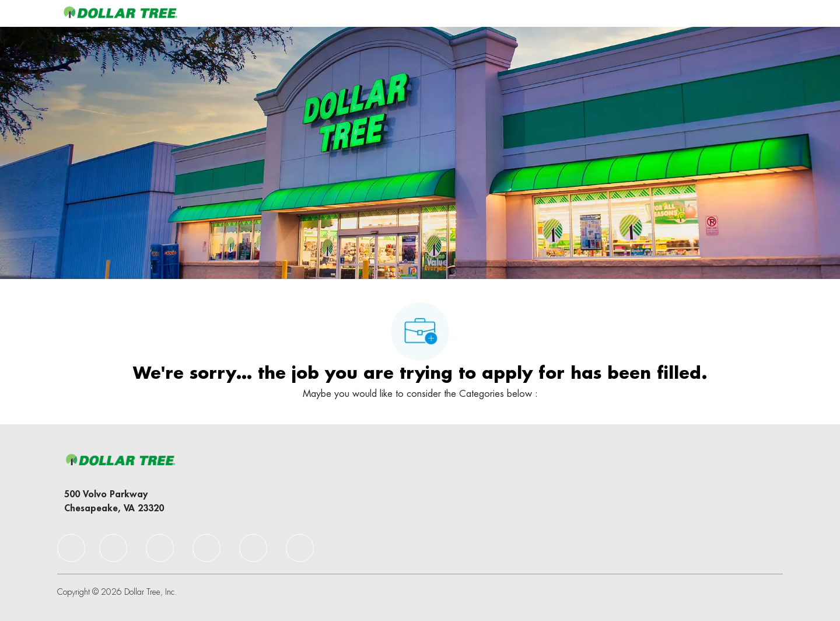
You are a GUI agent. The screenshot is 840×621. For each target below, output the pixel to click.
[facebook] (71, 548)
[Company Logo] (120, 13)
